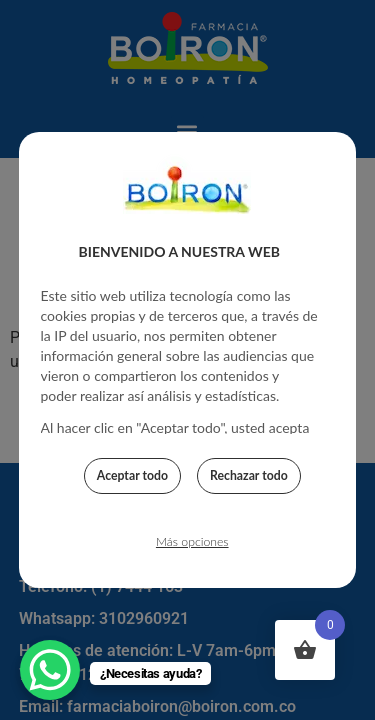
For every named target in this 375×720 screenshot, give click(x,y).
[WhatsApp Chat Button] (50, 670)
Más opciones (192, 544)
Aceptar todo (132, 478)
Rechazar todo (249, 478)
